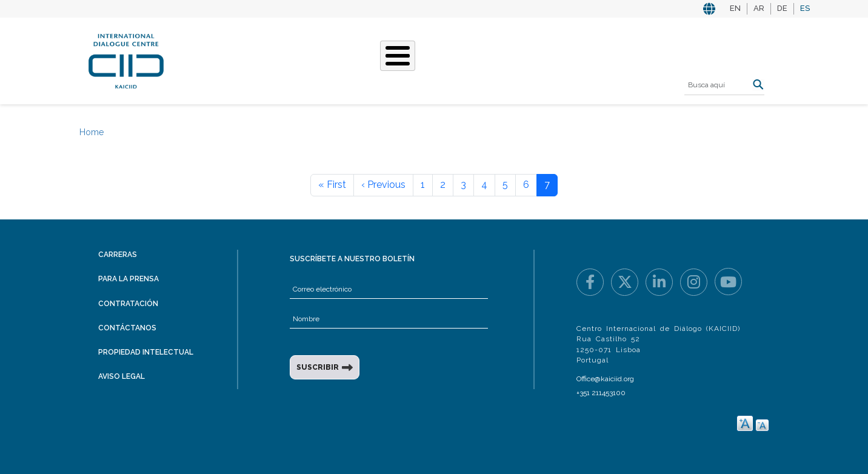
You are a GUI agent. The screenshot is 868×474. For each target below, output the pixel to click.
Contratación (128, 304)
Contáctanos (127, 328)
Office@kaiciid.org (605, 379)
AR (759, 8)
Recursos (574, 59)
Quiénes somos (249, 59)
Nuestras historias (430, 59)
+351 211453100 (601, 393)
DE (782, 8)
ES (805, 8)
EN (735, 8)
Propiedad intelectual (146, 352)
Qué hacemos (333, 59)
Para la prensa (129, 279)
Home (92, 132)
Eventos (515, 59)
